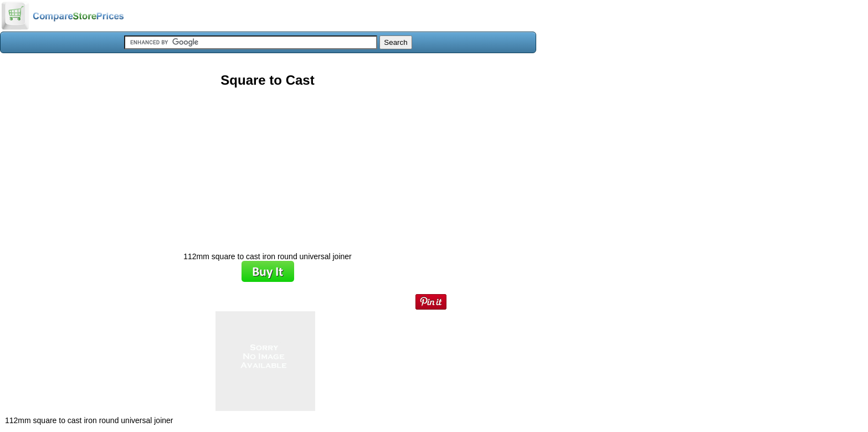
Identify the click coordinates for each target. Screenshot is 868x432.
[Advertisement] (268, 166)
